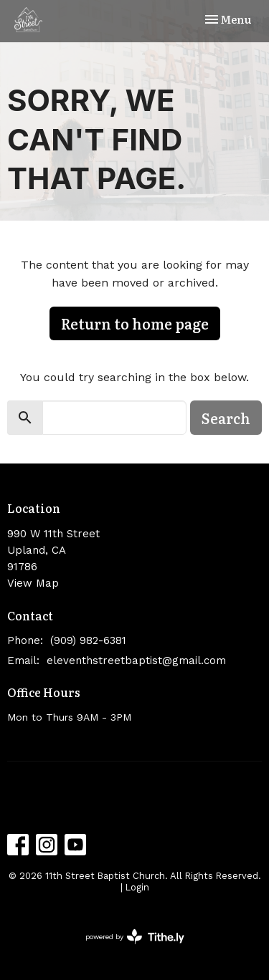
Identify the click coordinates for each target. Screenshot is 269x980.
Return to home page (135, 323)
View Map (33, 583)
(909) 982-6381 (88, 640)
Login (137, 887)
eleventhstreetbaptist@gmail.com (136, 660)
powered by (135, 937)
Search (226, 418)
